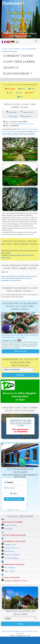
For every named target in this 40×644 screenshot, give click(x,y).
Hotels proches (26, 116)
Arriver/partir (10, 89)
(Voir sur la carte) (28, 124)
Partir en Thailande (26, 631)
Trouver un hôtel (10, 525)
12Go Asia (14, 510)
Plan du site (20, 633)
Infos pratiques (12, 112)
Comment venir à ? (27, 112)
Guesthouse (8, 529)
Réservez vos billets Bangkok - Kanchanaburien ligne (20, 396)
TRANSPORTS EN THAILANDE (14, 541)
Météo (19, 93)
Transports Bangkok (11, 558)
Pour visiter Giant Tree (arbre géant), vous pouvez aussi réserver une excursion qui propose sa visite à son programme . (19, 278)
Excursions (29, 93)
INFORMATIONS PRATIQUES (13, 564)
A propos (36, 631)
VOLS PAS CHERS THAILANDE (14, 535)
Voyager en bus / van (12, 548)
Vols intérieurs (9, 551)
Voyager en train (10, 545)
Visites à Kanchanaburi (29, 49)
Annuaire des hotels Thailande (11, 631)
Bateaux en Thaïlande (12, 555)
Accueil (5, 49)
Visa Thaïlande (10, 568)
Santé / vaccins (10, 571)
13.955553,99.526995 (16, 124)
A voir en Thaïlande (14, 49)
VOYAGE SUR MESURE (11, 578)
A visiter (32, 89)
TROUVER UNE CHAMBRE (12, 522)
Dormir (22, 89)
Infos (20, 97)
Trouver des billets (14, 499)
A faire (9, 93)
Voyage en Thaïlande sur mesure (16, 581)
